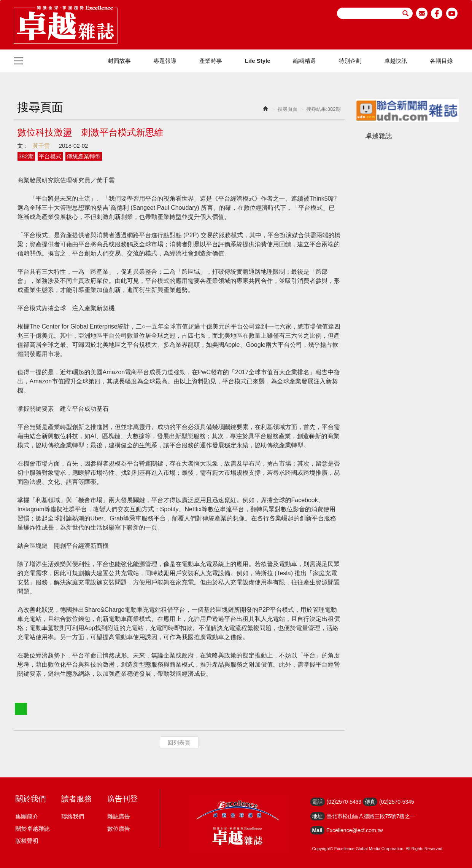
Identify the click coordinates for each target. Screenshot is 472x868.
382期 (26, 156)
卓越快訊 (396, 61)
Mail (317, 830)
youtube (452, 13)
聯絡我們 (73, 816)
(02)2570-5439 (344, 802)
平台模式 (50, 156)
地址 (318, 816)
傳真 (370, 802)
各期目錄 (442, 61)
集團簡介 (27, 816)
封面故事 (119, 61)
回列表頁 (179, 743)
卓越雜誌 (379, 136)
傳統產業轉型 (84, 156)
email (422, 13)
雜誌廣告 (119, 816)
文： (23, 146)
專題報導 (165, 61)
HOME (66, 25)
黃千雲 (41, 146)
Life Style (258, 61)
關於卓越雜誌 (33, 829)
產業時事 (211, 61)
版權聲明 (27, 841)
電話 (318, 802)
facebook (437, 13)
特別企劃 (350, 61)
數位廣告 (119, 829)
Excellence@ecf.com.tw (355, 830)
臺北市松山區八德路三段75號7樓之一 (371, 816)
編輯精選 (305, 61)
